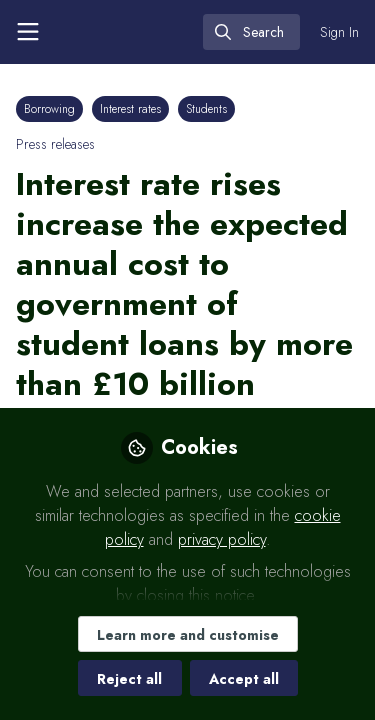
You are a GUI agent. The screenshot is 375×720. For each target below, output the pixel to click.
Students (206, 109)
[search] (251, 32)
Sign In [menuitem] (339, 32)
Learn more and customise (188, 635)
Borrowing (49, 109)
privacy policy (222, 539)
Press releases (55, 144)
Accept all (244, 679)
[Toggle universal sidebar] (28, 32)
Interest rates (130, 109)
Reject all (129, 679)
